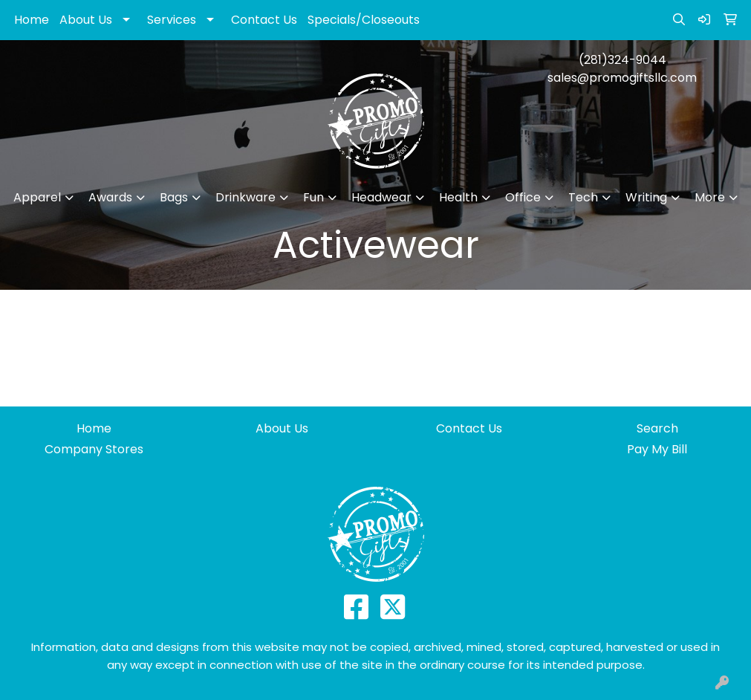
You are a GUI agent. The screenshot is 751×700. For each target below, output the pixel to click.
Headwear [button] (381, 197)
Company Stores (94, 449)
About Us (86, 20)
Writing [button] (646, 197)
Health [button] (458, 197)
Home (32, 20)
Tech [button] (583, 197)
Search (657, 428)
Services (172, 20)
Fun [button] (313, 197)
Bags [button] (174, 197)
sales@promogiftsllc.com (622, 78)
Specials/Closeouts (364, 20)
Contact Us (264, 20)
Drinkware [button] (246, 197)
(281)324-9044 (622, 60)
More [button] (710, 197)
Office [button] (523, 197)
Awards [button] (110, 197)
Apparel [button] (37, 197)
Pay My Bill (657, 449)
